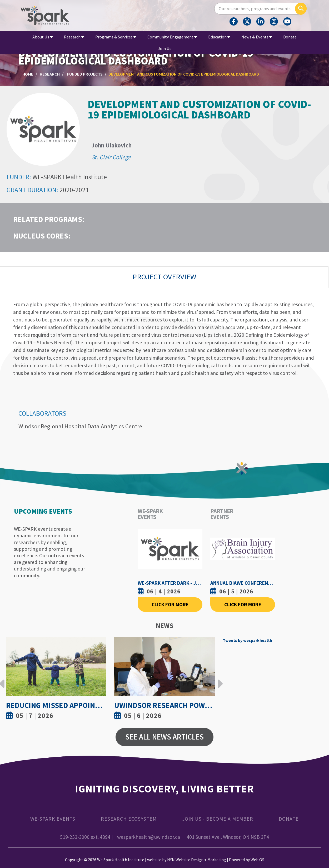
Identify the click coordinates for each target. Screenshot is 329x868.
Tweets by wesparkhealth (247, 640)
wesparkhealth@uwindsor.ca (149, 837)
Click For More (170, 604)
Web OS (257, 860)
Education (219, 37)
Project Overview (164, 277)
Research (74, 37)
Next (219, 680)
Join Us (165, 48)
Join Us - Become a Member (218, 819)
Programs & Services (116, 37)
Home (28, 74)
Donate (290, 37)
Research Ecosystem (129, 819)
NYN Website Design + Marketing (197, 860)
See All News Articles (164, 737)
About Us (43, 37)
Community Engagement (172, 37)
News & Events (257, 37)
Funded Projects (85, 74)
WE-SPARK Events (53, 819)
